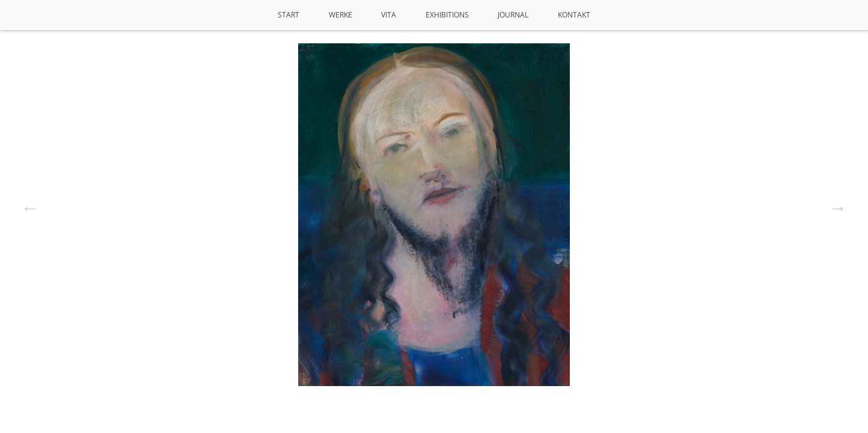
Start (289, 15)
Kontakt (574, 15)
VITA (389, 15)
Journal (513, 15)
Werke (341, 15)
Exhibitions (447, 15)
